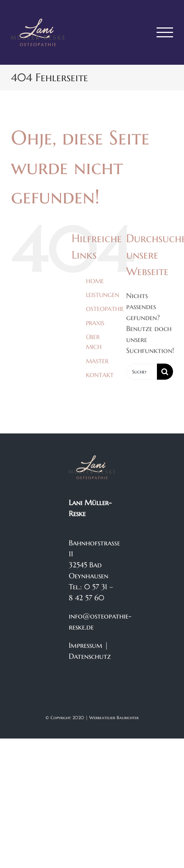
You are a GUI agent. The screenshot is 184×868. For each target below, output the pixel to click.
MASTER (97, 361)
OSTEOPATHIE (105, 309)
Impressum (86, 645)
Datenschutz (90, 656)
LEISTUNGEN (103, 295)
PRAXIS (95, 323)
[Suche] (165, 372)
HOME (95, 281)
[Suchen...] (142, 372)
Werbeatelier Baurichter (114, 717)
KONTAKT (100, 375)
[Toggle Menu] (165, 32)
